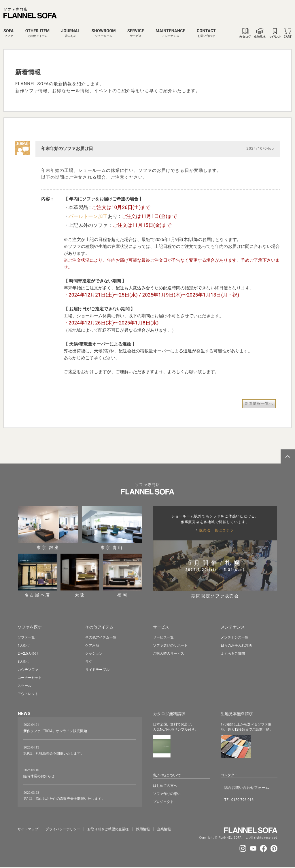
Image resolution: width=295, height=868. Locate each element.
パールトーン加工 (88, 216)
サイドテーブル (97, 669)
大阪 (80, 575)
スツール (24, 685)
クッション (94, 653)
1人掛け (24, 645)
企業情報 (164, 828)
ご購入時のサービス (169, 653)
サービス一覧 (163, 637)
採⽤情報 (143, 828)
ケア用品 (92, 645)
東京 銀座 (48, 528)
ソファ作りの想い (167, 792)
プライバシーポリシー (63, 828)
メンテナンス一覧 (235, 637)
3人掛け (24, 661)
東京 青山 (112, 528)
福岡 (122, 575)
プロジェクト (163, 800)
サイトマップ (28, 828)
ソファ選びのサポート (170, 645)
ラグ (89, 661)
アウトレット (28, 693)
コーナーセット (30, 677)
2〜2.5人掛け (28, 653)
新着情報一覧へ (259, 403)
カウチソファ (28, 669)
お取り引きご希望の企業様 (108, 828)
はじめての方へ (165, 784)
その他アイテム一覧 (101, 637)
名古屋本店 (37, 575)
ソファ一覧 (26, 637)
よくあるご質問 (233, 653)
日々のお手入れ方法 (236, 645)
